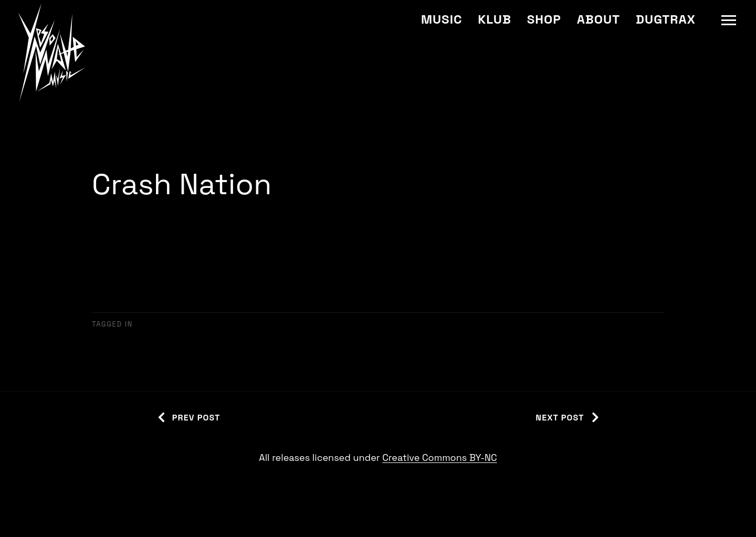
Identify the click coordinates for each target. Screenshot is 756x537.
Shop (544, 19)
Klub (494, 19)
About (598, 19)
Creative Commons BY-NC (439, 457)
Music (442, 19)
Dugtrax (666, 19)
